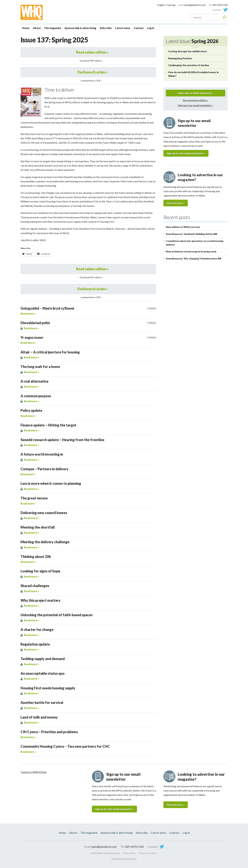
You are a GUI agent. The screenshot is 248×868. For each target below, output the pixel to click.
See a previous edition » (196, 100)
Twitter (225, 10)
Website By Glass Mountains (124, 859)
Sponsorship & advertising (80, 28)
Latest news (123, 28)
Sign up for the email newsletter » (187, 154)
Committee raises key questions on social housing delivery (195, 243)
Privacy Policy (130, 853)
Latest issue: (192, 41)
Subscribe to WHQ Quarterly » (195, 93)
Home (26, 28)
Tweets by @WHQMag (34, 772)
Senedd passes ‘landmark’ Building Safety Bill (191, 234)
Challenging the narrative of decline (189, 65)
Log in (151, 28)
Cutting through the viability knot (188, 51)
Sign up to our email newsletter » (195, 105)
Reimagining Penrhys (180, 58)
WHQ (43, 12)
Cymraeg (171, 5)
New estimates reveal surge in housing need (191, 252)
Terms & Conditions (148, 853)
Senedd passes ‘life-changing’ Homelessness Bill (194, 259)
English (161, 5)
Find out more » (176, 203)
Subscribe (106, 28)
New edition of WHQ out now (183, 227)
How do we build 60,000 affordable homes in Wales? (193, 74)
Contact (139, 28)
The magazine (53, 28)
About (37, 28)
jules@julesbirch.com (195, 5)
